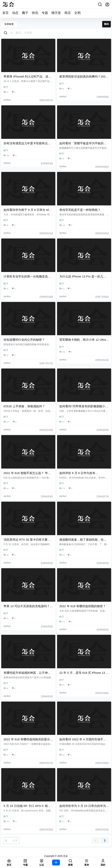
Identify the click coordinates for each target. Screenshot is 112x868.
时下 (6, 87)
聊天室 (56, 13)
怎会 (65, 856)
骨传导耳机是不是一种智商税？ (80, 210)
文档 (77, 13)
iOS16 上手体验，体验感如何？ (24, 406)
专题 (45, 13)
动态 (15, 13)
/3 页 (11, 840)
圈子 (25, 13)
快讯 (35, 13)
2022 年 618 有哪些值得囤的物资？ (83, 606)
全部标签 (9, 24)
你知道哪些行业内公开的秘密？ (24, 340)
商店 (68, 13)
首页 (6, 13)
